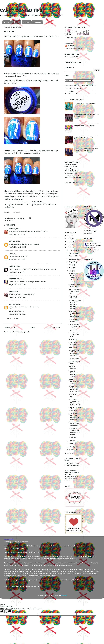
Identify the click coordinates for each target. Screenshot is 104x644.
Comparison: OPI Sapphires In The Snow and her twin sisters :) (86, 149)
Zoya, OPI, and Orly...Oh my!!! (74, 343)
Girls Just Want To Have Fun (75, 321)
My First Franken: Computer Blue (85, 103)
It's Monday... (73, 437)
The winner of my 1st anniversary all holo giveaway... (75, 327)
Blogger (64, 595)
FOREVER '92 (14, 279)
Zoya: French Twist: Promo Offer (74, 335)
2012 (69, 245)
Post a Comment (12, 318)
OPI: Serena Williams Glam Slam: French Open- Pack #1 (75, 402)
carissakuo (13, 266)
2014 (69, 239)
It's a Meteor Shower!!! (73, 297)
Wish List (16, 22)
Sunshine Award (70, 165)
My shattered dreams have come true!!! (74, 424)
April (71, 441)
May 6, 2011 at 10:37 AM (17, 297)
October (72, 256)
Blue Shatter (73, 411)
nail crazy (13, 229)
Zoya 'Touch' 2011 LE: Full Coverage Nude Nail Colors (75, 305)
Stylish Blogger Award (72, 169)
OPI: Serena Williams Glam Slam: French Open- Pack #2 (75, 389)
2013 (69, 242)
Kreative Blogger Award (73, 177)
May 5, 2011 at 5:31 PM (17, 272)
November (73, 253)
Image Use (37, 22)
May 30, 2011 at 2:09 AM (17, 314)
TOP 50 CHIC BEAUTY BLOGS (76, 175)
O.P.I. (11, 221)
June (71, 268)
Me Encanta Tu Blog (72, 173)
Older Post (55, 327)
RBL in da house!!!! (72, 367)
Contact (26, 22)
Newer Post (9, 327)
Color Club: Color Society (73, 89)
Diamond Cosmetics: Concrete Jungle (73, 374)
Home (7, 22)
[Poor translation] (8, 611)
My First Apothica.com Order (74, 381)
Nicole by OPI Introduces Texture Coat (74, 275)
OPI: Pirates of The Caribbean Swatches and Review (74, 431)
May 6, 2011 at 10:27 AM (17, 285)
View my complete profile (73, 49)
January (72, 450)
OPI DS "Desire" (74, 359)
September (73, 259)
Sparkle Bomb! (74, 339)
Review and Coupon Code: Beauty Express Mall (74, 314)
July (71, 265)
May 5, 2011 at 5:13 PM (17, 259)
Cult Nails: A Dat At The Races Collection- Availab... (74, 353)
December (73, 250)
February (72, 447)
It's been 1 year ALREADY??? (84, 126)
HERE (67, 481)
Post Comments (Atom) (21, 332)
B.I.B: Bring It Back (73, 395)
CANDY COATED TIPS (21, 10)
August (72, 262)
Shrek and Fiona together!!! (74, 286)
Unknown (15, 218)
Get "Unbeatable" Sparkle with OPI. (74, 291)
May (71, 271)
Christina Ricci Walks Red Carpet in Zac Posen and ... (74, 416)
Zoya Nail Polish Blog (72, 94)
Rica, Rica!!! (73, 347)
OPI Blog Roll (69, 91)
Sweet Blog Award (71, 167)
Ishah (11, 254)
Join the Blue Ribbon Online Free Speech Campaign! (93, 248)
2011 (69, 248)
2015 (69, 236)
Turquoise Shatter (75, 408)
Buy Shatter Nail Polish (17, 311)
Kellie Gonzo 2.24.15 (72, 57)
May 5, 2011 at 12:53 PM (17, 247)
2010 (69, 453)
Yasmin (12, 291)
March (71, 444)
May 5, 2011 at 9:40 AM (17, 234)
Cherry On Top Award (72, 171)
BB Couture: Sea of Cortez (74, 281)
